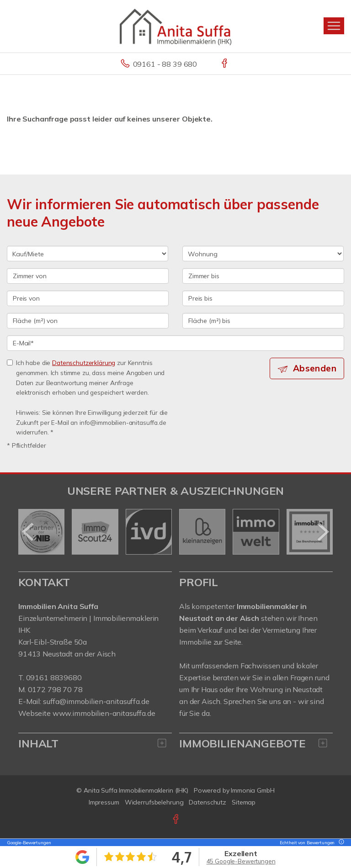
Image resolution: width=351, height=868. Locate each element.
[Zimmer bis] (263, 276)
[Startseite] (175, 26)
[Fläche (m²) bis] (263, 321)
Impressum (104, 802)
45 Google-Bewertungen (241, 861)
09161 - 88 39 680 (165, 64)
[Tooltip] (340, 843)
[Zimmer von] (88, 276)
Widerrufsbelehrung (154, 802)
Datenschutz (207, 802)
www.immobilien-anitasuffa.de (104, 713)
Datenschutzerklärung (84, 363)
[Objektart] (263, 254)
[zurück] (29, 532)
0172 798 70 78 (55, 689)
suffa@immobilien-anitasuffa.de (96, 701)
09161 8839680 (54, 677)
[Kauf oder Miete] (88, 254)
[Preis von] (88, 298)
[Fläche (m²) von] (88, 321)
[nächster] (322, 532)
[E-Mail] (175, 343)
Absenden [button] (315, 368)
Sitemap (244, 802)
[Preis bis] (263, 298)
